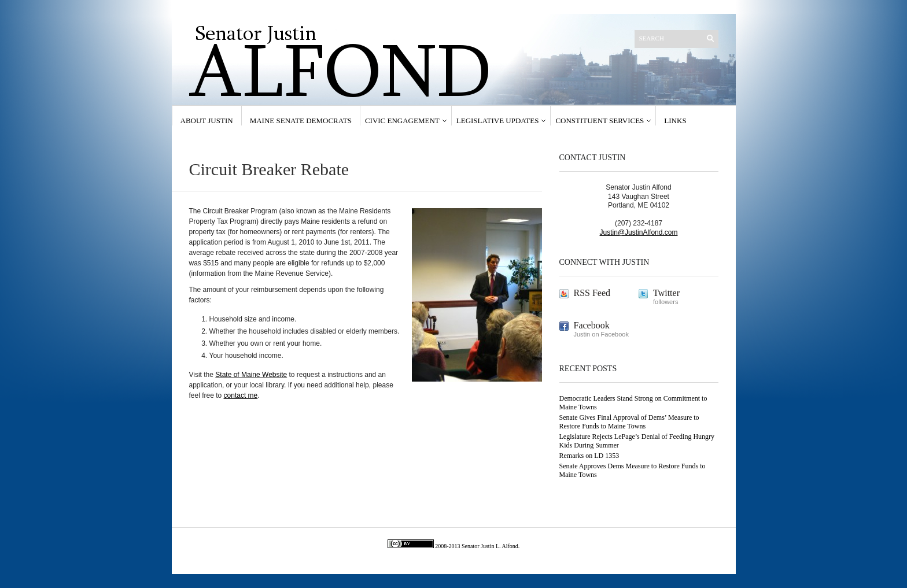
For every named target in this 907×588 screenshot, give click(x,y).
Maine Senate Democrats (301, 121)
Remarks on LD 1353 (589, 456)
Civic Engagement (402, 121)
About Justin (207, 121)
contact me (241, 395)
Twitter (666, 293)
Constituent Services (600, 121)
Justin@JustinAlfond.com (639, 232)
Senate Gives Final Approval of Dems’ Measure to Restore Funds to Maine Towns (629, 422)
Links (675, 121)
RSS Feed (592, 293)
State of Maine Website (251, 375)
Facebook (592, 325)
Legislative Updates (498, 121)
